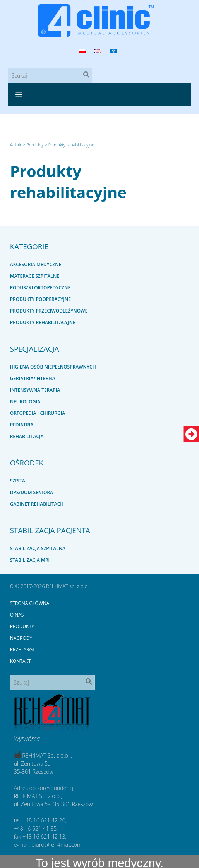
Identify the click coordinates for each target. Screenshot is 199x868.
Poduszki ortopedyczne (40, 288)
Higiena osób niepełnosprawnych (53, 367)
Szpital (19, 481)
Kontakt (21, 661)
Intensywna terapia (35, 390)
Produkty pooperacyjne (40, 299)
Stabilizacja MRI (30, 560)
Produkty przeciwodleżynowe (49, 311)
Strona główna (30, 603)
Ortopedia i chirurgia (38, 413)
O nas (17, 615)
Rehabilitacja (27, 436)
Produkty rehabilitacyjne (68, 182)
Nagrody (21, 638)
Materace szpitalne (35, 276)
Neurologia (25, 402)
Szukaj (88, 76)
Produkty (22, 626)
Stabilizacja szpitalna (38, 548)
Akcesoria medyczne (36, 264)
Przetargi (22, 650)
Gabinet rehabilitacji (37, 504)
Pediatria (22, 425)
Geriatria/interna (33, 378)
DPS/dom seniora (32, 492)
